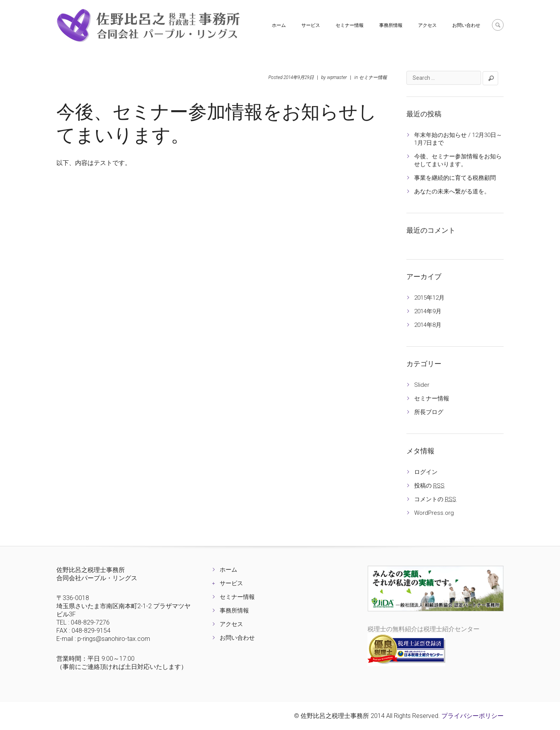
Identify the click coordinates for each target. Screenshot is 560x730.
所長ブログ (429, 412)
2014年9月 (428, 311)
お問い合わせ (466, 25)
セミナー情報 (350, 25)
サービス (311, 25)
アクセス (427, 25)
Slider (422, 385)
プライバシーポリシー (472, 716)
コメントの (435, 499)
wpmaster (337, 77)
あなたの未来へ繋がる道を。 (452, 191)
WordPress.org (434, 513)
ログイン (426, 472)
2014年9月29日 (299, 77)
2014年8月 (428, 325)
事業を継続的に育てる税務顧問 (455, 178)
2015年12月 (429, 298)
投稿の (429, 486)
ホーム (279, 25)
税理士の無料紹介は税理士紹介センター (423, 629)
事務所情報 (391, 25)
